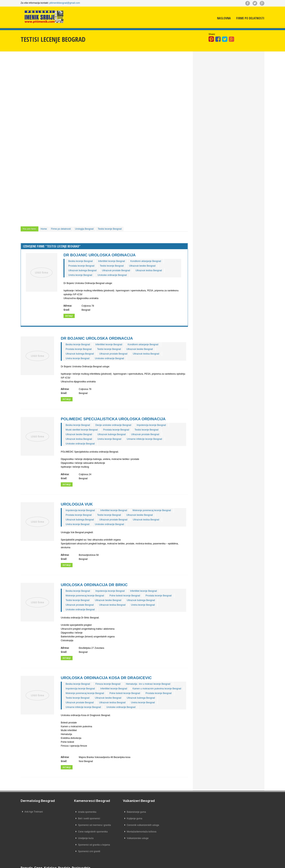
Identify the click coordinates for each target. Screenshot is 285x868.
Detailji (67, 399)
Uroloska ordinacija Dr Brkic (94, 585)
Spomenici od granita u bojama (89, 845)
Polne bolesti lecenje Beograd (125, 595)
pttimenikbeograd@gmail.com (65, 3)
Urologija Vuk (77, 504)
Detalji (69, 316)
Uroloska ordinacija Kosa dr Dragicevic (106, 678)
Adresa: (68, 305)
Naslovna (224, 18)
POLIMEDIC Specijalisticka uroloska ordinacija (113, 419)
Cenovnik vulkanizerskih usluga (138, 825)
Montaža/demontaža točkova (137, 831)
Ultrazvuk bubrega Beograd (83, 270)
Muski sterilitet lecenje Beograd (82, 430)
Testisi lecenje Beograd (110, 229)
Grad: (67, 309)
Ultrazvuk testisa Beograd (149, 270)
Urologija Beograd (85, 229)
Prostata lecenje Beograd (82, 266)
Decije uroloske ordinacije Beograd (114, 425)
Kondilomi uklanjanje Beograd (146, 261)
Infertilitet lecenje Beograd (112, 261)
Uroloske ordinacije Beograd (112, 275)
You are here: (30, 229)
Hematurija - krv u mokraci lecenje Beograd (148, 684)
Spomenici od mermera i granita (90, 825)
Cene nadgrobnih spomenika (88, 831)
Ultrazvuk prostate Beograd (116, 270)
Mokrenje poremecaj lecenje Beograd (152, 510)
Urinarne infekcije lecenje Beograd (145, 439)
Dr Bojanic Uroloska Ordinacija (100, 255)
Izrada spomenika (82, 812)
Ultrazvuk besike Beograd (142, 266)
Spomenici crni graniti (84, 851)
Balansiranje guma (132, 812)
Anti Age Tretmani (34, 812)
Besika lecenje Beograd (81, 261)
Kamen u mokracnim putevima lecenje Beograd (157, 688)
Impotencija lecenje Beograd (151, 425)
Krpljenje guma (130, 818)
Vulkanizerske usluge (133, 838)
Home (44, 229)
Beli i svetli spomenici (84, 818)
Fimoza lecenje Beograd (108, 684)
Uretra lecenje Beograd (80, 275)
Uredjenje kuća (81, 838)
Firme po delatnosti (250, 18)
